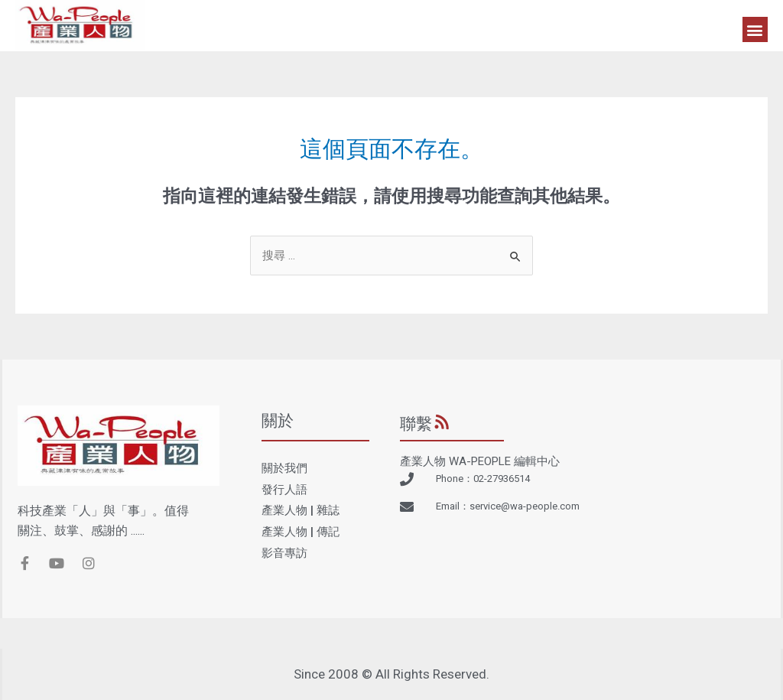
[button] (755, 29)
